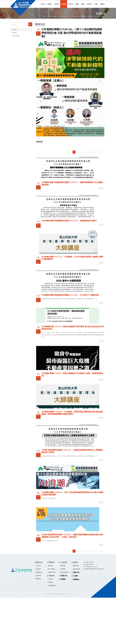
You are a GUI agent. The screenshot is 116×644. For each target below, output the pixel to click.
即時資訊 (51, 566)
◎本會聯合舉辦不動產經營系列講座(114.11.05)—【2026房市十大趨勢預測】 (71, 295)
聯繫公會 (38, 579)
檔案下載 (89, 6)
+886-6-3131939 (89, 564)
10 (100, 152)
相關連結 (102, 6)
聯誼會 (83, 6)
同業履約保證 (52, 585)
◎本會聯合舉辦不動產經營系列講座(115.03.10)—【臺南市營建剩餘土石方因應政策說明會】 (72, 183)
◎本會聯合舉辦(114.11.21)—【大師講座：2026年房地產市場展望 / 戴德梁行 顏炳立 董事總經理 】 (72, 258)
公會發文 (51, 579)
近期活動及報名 (16, 36)
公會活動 (64, 6)
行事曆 (96, 6)
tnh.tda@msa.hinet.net (91, 567)
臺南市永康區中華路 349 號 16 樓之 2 (95, 569)
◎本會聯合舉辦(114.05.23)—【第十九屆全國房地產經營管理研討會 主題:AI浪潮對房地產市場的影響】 (72, 493)
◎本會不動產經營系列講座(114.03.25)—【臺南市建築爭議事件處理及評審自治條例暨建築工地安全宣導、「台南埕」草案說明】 (72, 536)
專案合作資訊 (52, 572)
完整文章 (101, 188)
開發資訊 (50, 6)
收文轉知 (51, 582)
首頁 (45, 16)
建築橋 (77, 6)
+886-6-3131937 (89, 562)
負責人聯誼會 (76, 569)
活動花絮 (14, 33)
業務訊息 (55, 16)
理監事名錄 (39, 572)
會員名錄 (38, 575)
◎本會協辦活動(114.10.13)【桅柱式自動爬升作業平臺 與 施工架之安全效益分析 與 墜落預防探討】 (73, 328)
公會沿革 (38, 566)
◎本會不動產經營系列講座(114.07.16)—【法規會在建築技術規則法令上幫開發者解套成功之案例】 (72, 451)
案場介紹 (71, 6)
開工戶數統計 (52, 569)
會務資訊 (57, 6)
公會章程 (38, 569)
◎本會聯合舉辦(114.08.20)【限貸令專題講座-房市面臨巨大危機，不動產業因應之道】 (72, 374)
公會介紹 (43, 6)
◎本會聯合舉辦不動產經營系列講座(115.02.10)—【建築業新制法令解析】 (70, 221)
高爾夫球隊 (76, 566)
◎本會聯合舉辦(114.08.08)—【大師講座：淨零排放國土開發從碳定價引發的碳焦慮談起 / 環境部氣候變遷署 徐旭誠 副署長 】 (72, 413)
